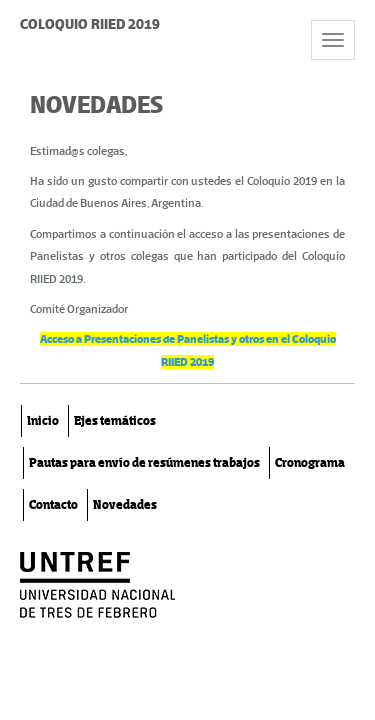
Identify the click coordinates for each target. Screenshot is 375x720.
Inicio (43, 420)
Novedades (125, 504)
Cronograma (310, 462)
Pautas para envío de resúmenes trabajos (144, 462)
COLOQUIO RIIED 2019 (90, 24)
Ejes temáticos (115, 420)
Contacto (53, 504)
